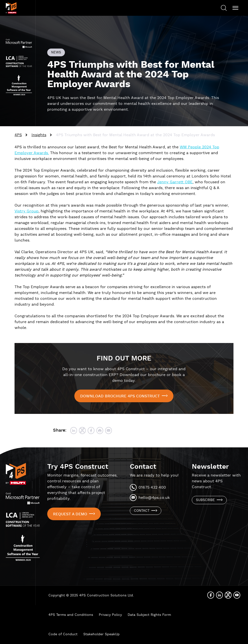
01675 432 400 (152, 488)
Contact (142, 511)
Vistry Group (27, 211)
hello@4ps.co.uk (154, 498)
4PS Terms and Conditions (71, 615)
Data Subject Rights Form (149, 615)
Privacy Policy (110, 615)
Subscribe (205, 500)
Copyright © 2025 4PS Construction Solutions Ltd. (91, 595)
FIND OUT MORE (124, 359)
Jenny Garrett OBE (175, 182)
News (56, 52)
